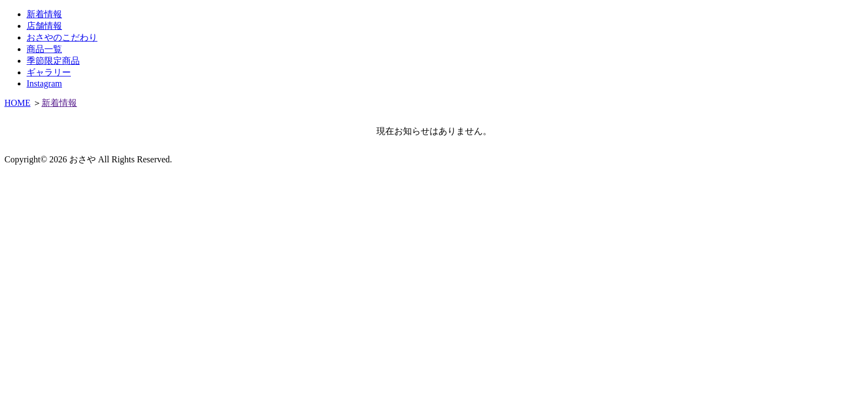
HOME (17, 103)
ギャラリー (49, 72)
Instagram (44, 83)
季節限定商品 (53, 61)
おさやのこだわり (62, 37)
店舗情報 (44, 26)
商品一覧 (44, 49)
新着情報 (44, 14)
